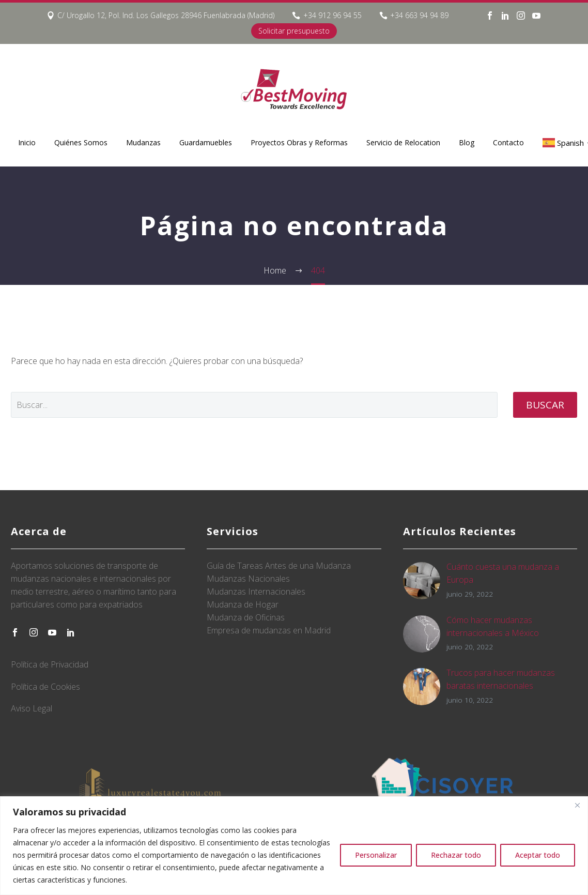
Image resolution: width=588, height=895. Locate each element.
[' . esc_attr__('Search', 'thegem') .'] (254, 405)
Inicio (27, 142)
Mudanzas (143, 142)
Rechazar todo (456, 855)
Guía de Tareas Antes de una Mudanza (279, 566)
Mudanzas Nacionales (248, 579)
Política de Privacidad (50, 664)
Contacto (508, 142)
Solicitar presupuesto (294, 31)
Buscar (545, 405)
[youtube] (52, 632)
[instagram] (34, 632)
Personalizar (376, 855)
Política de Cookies (45, 687)
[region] (294, 846)
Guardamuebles (206, 142)
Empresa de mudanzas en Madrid (269, 630)
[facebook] (15, 632)
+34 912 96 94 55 (332, 15)
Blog (467, 142)
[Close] (577, 805)
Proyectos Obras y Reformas (299, 142)
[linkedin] (71, 632)
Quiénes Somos (81, 142)
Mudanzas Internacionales (256, 591)
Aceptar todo (538, 855)
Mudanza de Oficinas (246, 617)
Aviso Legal (32, 708)
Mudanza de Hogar (243, 604)
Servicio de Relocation (403, 142)
